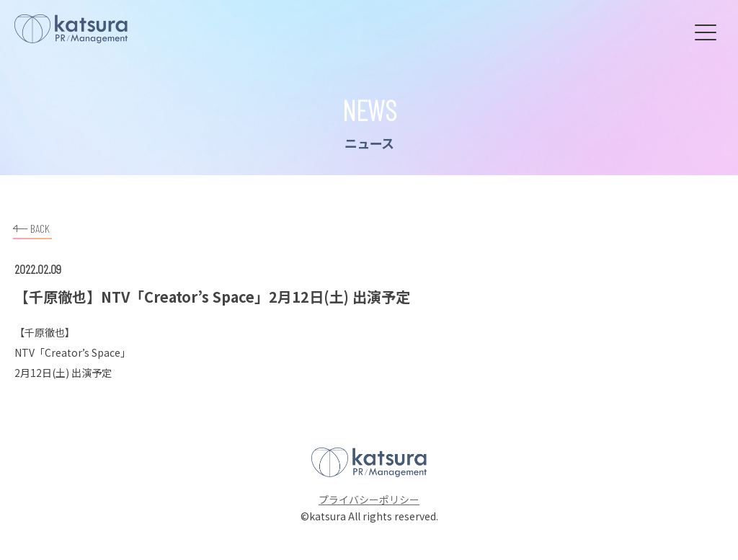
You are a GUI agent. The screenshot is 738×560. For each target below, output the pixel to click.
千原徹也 (45, 332)
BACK (31, 227)
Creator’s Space (83, 352)
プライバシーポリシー (369, 499)
